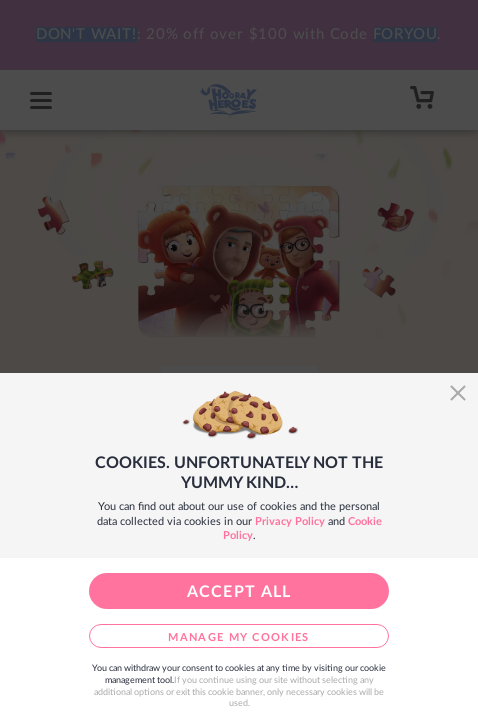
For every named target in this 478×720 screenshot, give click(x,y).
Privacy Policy (290, 521)
